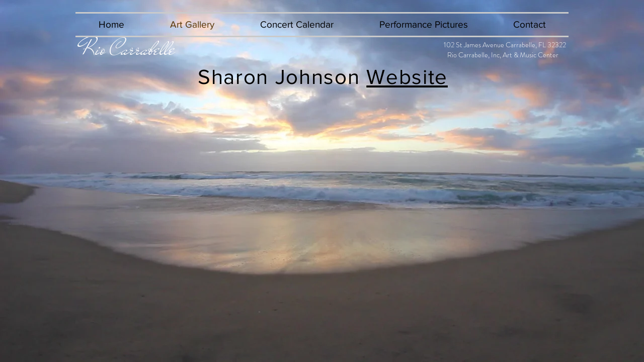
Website (407, 77)
